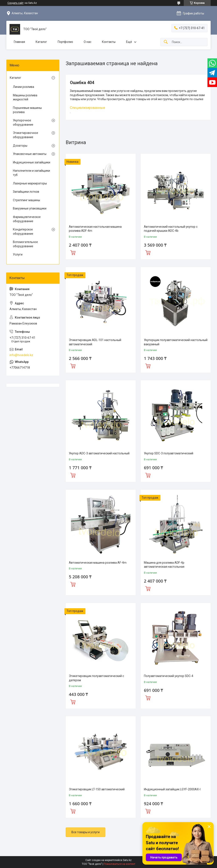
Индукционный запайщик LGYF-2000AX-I (172, 789)
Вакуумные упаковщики (30, 208)
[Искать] (166, 42)
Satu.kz (127, 860)
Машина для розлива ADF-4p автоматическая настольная (164, 565)
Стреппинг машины (26, 200)
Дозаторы (20, 146)
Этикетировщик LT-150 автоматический (97, 789)
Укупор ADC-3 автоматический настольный (99, 453)
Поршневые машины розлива (27, 110)
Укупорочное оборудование (23, 122)
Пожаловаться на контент (120, 864)
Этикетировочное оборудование (26, 135)
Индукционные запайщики (32, 162)
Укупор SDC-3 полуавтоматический (169, 453)
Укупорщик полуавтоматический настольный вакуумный (176, 342)
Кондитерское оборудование (23, 232)
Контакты (109, 42)
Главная (19, 42)
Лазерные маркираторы (30, 183)
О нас (88, 42)
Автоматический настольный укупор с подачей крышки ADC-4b (171, 229)
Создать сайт (15, 3)
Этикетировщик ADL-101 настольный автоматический (95, 342)
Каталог (41, 42)
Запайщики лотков (26, 192)
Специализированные (88, 108)
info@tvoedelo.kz (21, 355)
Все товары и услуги (86, 832)
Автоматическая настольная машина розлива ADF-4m (95, 229)
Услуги (18, 254)
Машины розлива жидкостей (25, 97)
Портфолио (65, 42)
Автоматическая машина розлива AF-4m (98, 563)
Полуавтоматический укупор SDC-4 (169, 676)
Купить (73, 252)
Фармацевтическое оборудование (27, 219)
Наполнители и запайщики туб (31, 173)
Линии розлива (24, 87)
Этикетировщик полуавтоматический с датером (96, 678)
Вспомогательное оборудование (25, 244)
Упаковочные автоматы (30, 154)
